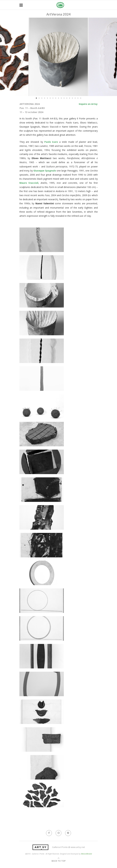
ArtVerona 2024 (58, 14)
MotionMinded (86, 854)
